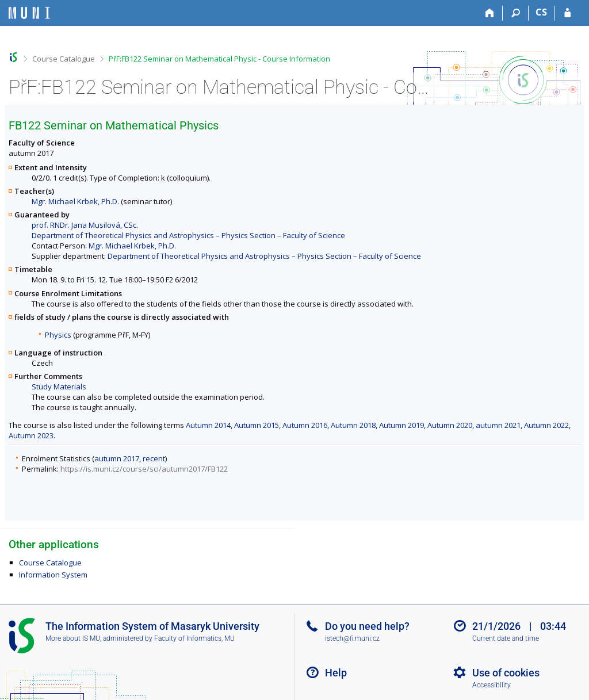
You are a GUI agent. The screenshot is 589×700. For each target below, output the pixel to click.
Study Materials (59, 387)
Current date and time (506, 638)
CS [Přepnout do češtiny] (541, 12)
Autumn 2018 (353, 425)
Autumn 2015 (257, 425)
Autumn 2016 (305, 425)
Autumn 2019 (401, 425)
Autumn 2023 (31, 435)
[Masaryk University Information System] (29, 13)
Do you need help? (367, 626)
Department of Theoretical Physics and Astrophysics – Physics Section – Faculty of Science (188, 235)
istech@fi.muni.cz (352, 638)
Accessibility (492, 685)
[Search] (516, 13)
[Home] (490, 13)
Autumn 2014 (208, 425)
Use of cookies (506, 673)
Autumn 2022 (546, 425)
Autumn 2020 (450, 425)
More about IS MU (73, 638)
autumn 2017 (117, 458)
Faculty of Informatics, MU (194, 638)
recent (154, 458)
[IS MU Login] (567, 13)
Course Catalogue (64, 59)
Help (336, 673)
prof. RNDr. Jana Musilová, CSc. (85, 225)
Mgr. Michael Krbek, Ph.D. (75, 201)
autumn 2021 (498, 425)
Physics (58, 335)
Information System (53, 575)
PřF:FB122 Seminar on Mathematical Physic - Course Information (219, 59)
